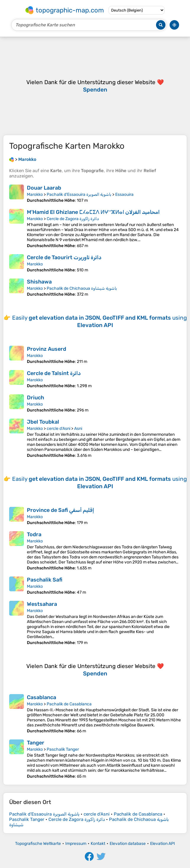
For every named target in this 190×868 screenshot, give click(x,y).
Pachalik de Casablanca (69, 704)
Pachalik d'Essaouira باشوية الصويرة (79, 194)
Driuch (35, 398)
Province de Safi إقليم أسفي (60, 510)
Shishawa (39, 282)
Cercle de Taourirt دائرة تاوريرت (64, 257)
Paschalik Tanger (63, 749)
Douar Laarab (44, 188)
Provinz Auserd (47, 349)
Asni (78, 429)
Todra (34, 534)
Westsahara (42, 604)
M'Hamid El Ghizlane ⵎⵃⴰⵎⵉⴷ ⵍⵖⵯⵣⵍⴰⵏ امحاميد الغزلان (93, 212)
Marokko (35, 194)
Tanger (36, 743)
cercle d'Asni (59, 429)
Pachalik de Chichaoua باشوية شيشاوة (82, 288)
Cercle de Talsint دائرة (54, 373)
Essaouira (124, 194)
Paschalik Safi (45, 580)
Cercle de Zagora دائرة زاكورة (73, 219)
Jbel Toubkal (43, 422)
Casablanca (42, 697)
